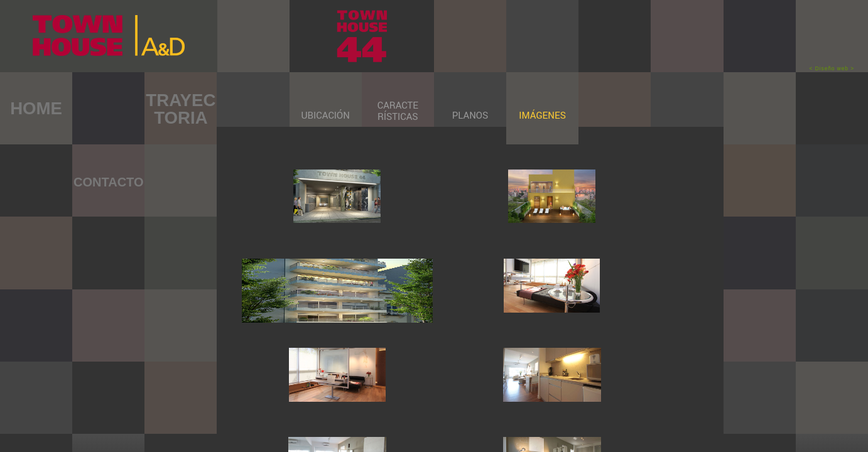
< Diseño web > (832, 68)
